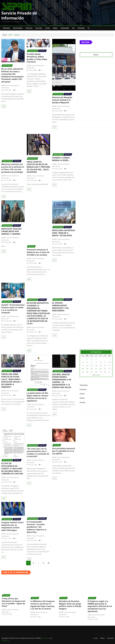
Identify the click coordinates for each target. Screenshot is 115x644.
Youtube (81, 28)
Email (55, 28)
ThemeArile (5, 641)
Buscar (85, 42)
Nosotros (65, 28)
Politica (29, 28)
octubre (17, 35)
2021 (10, 35)
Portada (6, 28)
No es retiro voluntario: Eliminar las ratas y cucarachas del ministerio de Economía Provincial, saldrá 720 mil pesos (12, 75)
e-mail (96, 638)
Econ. (48, 28)
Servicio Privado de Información (19, 15)
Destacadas (18, 28)
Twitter (102, 638)
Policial (39, 28)
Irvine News (46, 638)
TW (73, 28)
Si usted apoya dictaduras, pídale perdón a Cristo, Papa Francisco (37, 58)
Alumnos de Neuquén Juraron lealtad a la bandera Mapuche (62, 100)
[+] (4, 106)
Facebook (110, 638)
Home (5, 35)
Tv (89, 28)
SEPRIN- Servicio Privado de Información (10, 87)
